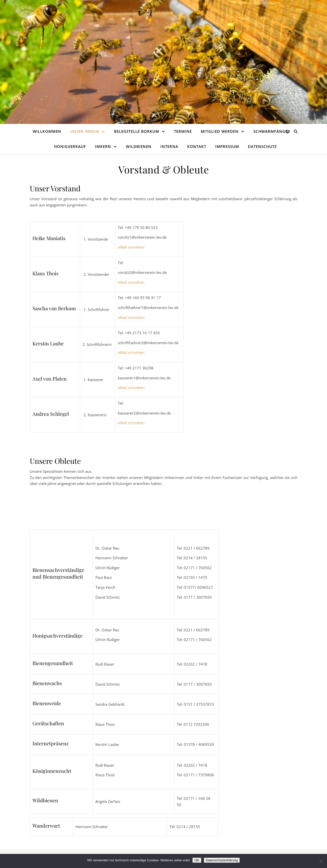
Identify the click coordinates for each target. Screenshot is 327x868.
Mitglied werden (220, 131)
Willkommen (47, 131)
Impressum (227, 146)
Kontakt (197, 146)
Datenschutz (262, 146)
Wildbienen (139, 146)
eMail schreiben (131, 247)
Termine (183, 131)
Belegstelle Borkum (137, 131)
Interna (169, 146)
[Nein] (321, 861)
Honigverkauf (70, 146)
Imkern (103, 146)
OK (197, 860)
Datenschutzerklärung (222, 860)
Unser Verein (85, 131)
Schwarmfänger (272, 131)
